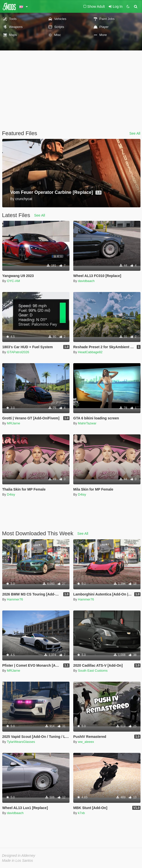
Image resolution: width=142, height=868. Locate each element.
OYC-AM (13, 281)
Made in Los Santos (17, 861)
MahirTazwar (87, 423)
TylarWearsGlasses (21, 742)
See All (135, 133)
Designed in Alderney (19, 856)
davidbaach (86, 281)
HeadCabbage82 (90, 352)
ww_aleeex (86, 742)
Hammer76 (15, 599)
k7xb (81, 813)
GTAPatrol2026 (18, 352)
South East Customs (93, 671)
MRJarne (14, 423)
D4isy (11, 494)
